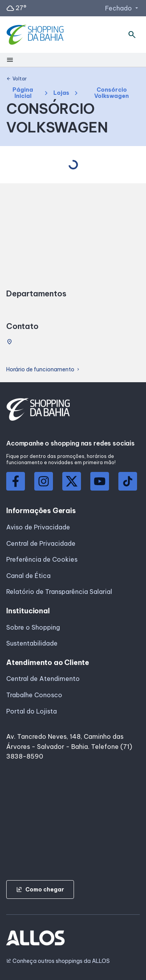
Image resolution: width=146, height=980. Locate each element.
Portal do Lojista (32, 711)
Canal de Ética (28, 576)
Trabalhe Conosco (34, 695)
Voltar (17, 79)
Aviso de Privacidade (38, 527)
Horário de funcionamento (43, 370)
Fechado (122, 8)
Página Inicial (23, 93)
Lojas (61, 93)
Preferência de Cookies (42, 559)
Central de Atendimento (43, 679)
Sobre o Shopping (33, 627)
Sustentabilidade (32, 643)
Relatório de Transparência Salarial (59, 592)
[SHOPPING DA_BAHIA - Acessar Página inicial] (36, 35)
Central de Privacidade (41, 543)
